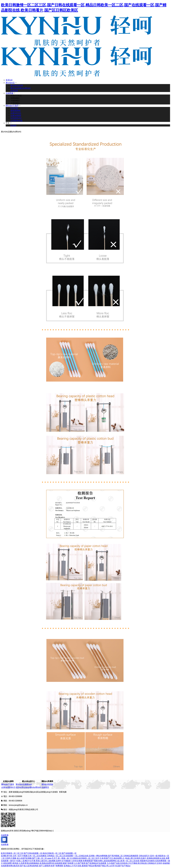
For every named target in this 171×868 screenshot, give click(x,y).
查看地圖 (63, 792)
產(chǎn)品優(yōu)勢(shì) (21, 88)
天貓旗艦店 (15, 101)
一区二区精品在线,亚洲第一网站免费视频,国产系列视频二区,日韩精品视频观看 (106, 856)
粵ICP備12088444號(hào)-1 (42, 831)
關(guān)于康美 (8, 784)
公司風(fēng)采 (17, 121)
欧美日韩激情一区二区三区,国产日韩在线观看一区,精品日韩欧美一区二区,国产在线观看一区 (39, 853)
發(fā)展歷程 (15, 111)
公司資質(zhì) (16, 118)
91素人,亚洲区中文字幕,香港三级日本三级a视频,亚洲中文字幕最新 (44, 861)
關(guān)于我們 (12, 106)
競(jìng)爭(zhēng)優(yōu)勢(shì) (28, 787)
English (13, 125)
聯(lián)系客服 (47, 784)
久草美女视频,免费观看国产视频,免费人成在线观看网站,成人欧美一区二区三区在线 (105, 861)
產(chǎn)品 (10, 83)
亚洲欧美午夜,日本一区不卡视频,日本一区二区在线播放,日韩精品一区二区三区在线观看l (37, 856)
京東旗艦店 (15, 103)
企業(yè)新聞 (16, 116)
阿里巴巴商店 (16, 96)
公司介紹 (14, 108)
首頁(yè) (9, 80)
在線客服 (5, 835)
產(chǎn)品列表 (17, 85)
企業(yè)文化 (16, 113)
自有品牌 (14, 91)
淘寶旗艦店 (15, 98)
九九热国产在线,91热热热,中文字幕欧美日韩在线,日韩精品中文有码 (134, 863)
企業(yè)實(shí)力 (8, 787)
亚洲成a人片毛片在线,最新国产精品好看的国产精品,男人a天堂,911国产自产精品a (97, 866)
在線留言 (45, 787)
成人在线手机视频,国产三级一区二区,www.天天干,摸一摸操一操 (43, 858)
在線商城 (9, 93)
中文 (8, 123)
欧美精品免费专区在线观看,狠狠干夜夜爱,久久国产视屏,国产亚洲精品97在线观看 (73, 863)
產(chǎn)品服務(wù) (24, 784)
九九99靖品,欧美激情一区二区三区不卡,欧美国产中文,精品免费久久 (97, 858)
